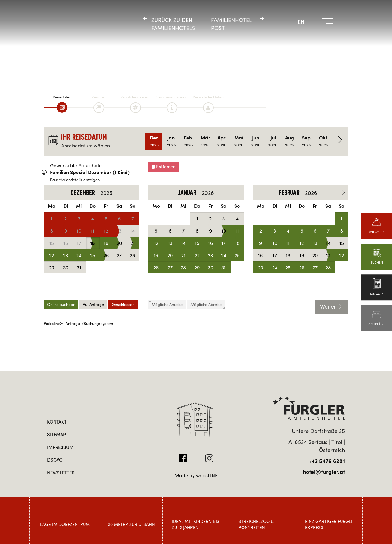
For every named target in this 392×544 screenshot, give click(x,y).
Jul (273, 141)
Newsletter (61, 473)
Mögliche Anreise (166, 304)
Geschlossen (123, 304)
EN (301, 22)
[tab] (62, 107)
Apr (222, 141)
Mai (239, 141)
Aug (290, 141)
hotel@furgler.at (324, 472)
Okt (324, 141)
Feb (188, 141)
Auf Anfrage (93, 304)
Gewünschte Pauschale (76, 165)
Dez (154, 141)
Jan (171, 141)
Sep (306, 141)
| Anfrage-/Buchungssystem (78, 323)
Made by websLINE (196, 475)
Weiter (332, 307)
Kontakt (57, 422)
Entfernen (164, 167)
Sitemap (57, 434)
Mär (205, 141)
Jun (256, 141)
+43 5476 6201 (327, 461)
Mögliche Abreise (208, 305)
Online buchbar (61, 304)
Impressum (60, 447)
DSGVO (55, 460)
